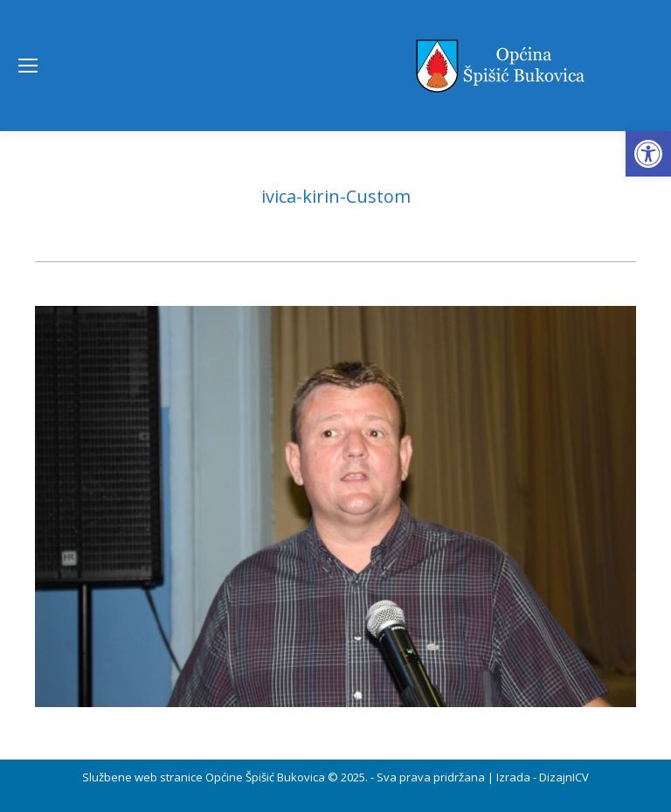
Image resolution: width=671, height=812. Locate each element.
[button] (648, 154)
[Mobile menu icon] (28, 66)
